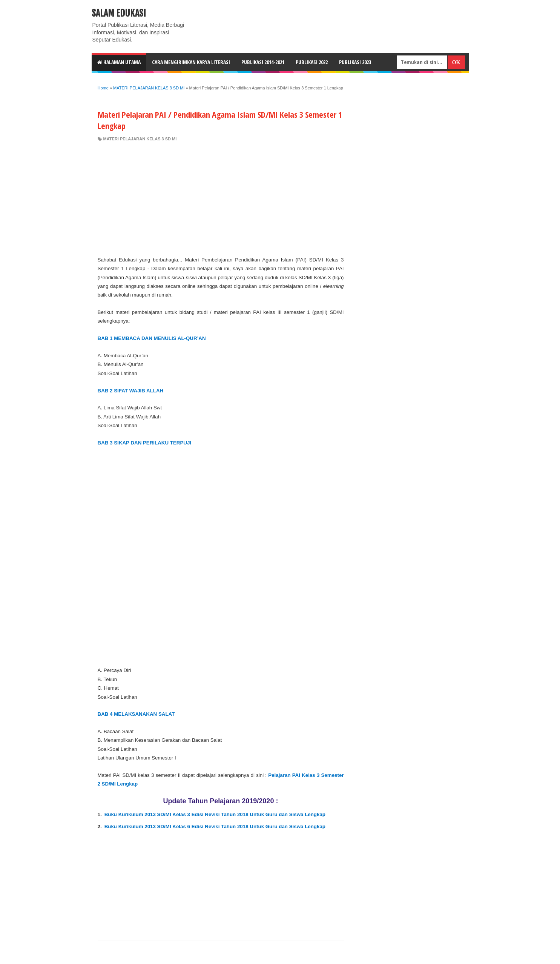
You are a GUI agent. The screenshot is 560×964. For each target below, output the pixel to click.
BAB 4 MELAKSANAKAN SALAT (136, 714)
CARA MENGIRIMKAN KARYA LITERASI (191, 62)
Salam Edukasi (119, 13)
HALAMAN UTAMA (119, 62)
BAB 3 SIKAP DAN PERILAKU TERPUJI (145, 443)
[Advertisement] (221, 199)
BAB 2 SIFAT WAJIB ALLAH (131, 391)
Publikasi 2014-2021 (263, 62)
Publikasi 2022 (312, 62)
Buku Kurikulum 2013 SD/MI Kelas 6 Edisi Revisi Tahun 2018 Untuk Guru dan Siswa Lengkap (215, 826)
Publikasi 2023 (355, 62)
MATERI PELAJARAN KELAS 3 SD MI (140, 139)
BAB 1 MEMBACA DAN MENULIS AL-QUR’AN (152, 338)
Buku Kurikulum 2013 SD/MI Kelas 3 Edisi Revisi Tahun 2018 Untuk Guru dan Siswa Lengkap (215, 814)
